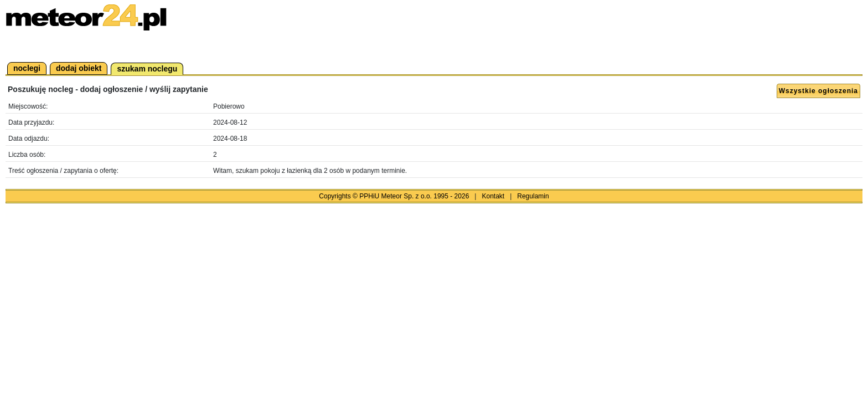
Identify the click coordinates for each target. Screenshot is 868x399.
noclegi (27, 68)
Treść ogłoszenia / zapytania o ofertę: (63, 171)
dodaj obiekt (79, 68)
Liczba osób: (27, 155)
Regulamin (533, 196)
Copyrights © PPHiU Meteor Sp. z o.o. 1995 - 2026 (394, 196)
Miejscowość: (28, 106)
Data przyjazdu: (31, 122)
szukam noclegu (147, 69)
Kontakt (493, 196)
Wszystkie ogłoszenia (818, 91)
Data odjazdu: (29, 139)
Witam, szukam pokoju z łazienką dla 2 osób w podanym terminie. (310, 171)
